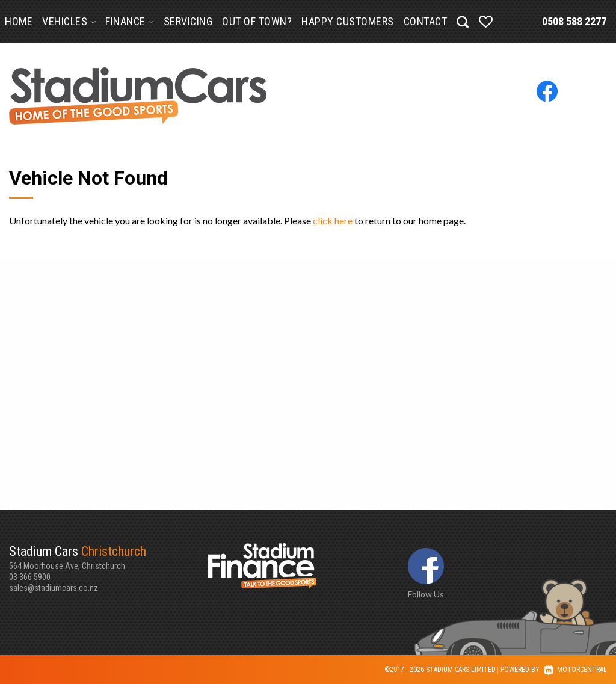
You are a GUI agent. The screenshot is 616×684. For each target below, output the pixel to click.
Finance (130, 21)
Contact (426, 21)
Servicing (188, 21)
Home (19, 21)
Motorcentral (575, 670)
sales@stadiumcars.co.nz (54, 588)
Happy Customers (348, 21)
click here (333, 220)
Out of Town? (257, 21)
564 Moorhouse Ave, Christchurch (109, 557)
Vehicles (69, 21)
